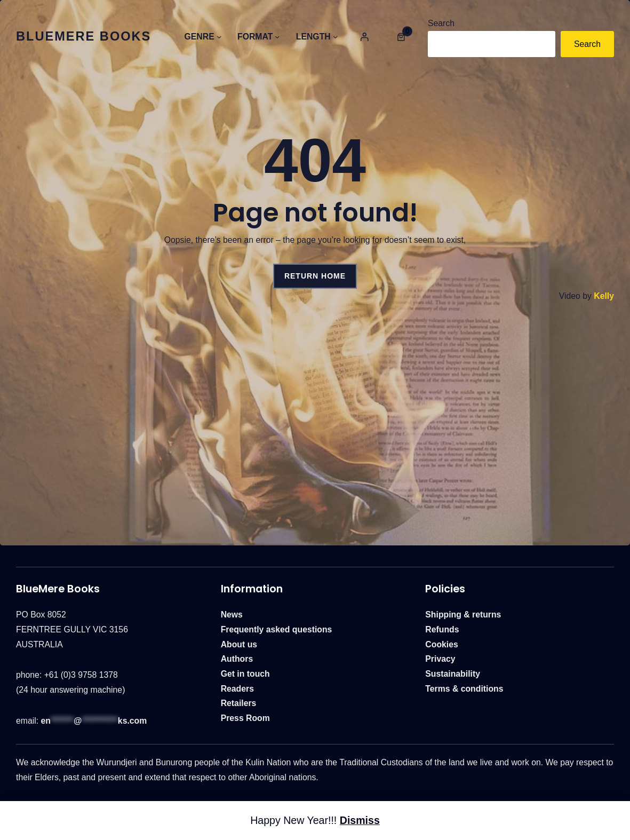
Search (441, 23)
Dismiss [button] (360, 820)
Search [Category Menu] (587, 44)
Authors (237, 659)
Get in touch (245, 674)
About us (239, 644)
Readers (237, 689)
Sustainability (453, 674)
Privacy (440, 659)
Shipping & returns (463, 615)
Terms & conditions (464, 689)
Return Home (315, 276)
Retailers (239, 703)
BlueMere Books (83, 36)
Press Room (245, 718)
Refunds (442, 629)
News (232, 615)
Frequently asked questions (277, 629)
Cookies (441, 644)
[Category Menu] (219, 37)
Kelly (604, 296)
